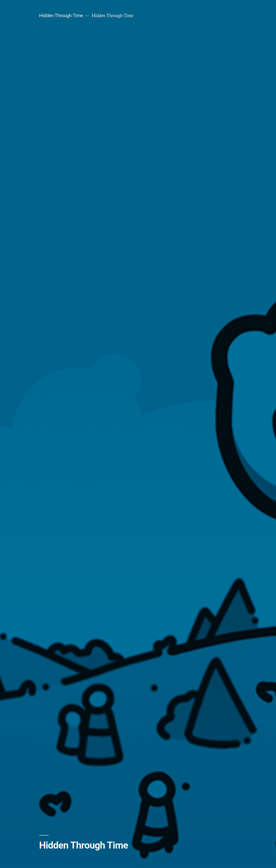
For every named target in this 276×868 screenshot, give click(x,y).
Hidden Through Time (61, 15)
